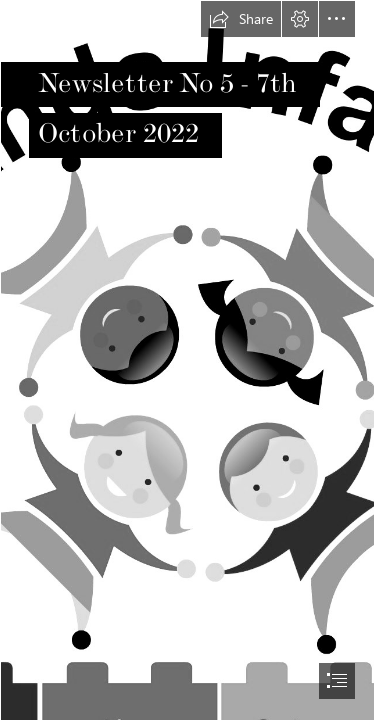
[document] (187, 360)
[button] (241, 19)
